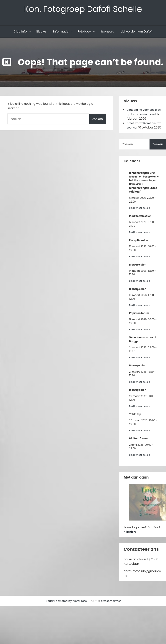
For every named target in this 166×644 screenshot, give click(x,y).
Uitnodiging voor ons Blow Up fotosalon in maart (142, 115)
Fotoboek (84, 33)
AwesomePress (113, 607)
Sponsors (107, 33)
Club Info (20, 33)
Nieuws (41, 33)
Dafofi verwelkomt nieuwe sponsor (140, 127)
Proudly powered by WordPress (65, 607)
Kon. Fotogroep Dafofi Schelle (83, 10)
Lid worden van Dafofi (137, 33)
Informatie (61, 33)
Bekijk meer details (141, 214)
